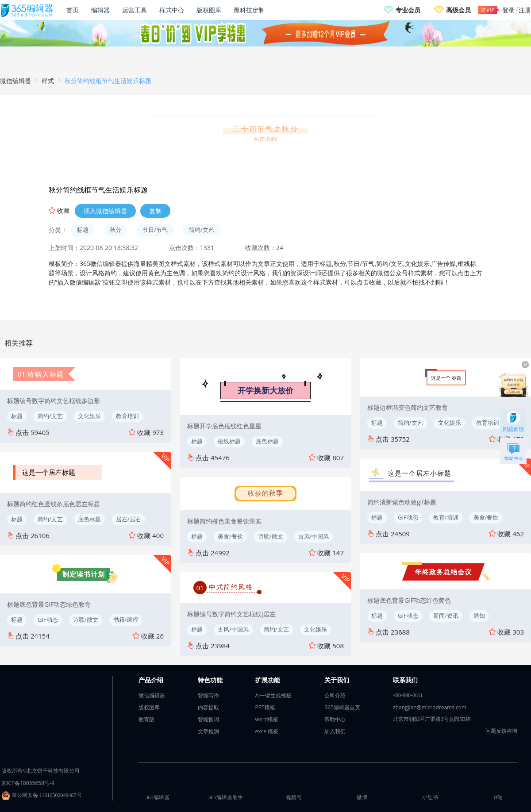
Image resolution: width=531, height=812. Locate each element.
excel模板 (267, 731)
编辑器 (100, 10)
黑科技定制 (249, 10)
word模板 (267, 719)
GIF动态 (48, 620)
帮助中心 (335, 719)
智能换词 (208, 719)
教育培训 (127, 416)
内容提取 (208, 707)
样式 (48, 81)
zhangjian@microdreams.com (430, 707)
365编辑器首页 (342, 707)
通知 (479, 616)
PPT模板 (265, 707)
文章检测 (208, 731)
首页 (73, 10)
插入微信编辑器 (105, 211)
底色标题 (89, 519)
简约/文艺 (202, 230)
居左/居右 (129, 519)
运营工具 (135, 10)
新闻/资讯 (446, 616)
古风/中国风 (314, 536)
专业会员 (408, 10)
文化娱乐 (89, 416)
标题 (83, 230)
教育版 (146, 719)
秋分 (115, 230)
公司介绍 (335, 695)
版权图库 (209, 10)
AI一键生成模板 (274, 695)
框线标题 (229, 441)
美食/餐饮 (230, 536)
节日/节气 (155, 230)
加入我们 (335, 731)
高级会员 (458, 10)
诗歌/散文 (86, 620)
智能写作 (208, 695)
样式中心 (172, 10)
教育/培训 (446, 517)
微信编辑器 (15, 81)
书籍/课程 (126, 620)
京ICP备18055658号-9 (28, 783)
